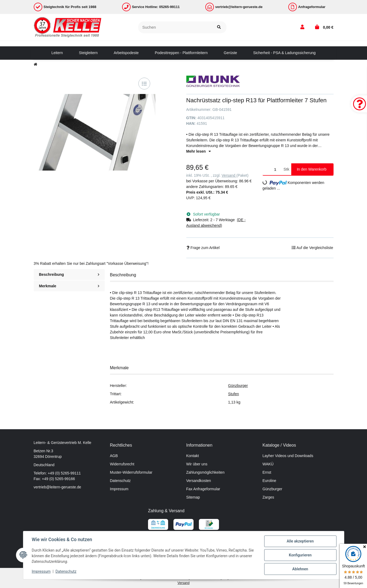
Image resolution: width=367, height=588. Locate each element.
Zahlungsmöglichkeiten (205, 472)
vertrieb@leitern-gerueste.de (58, 487)
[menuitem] (57, 53)
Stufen (233, 394)
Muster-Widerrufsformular (131, 472)
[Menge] (272, 169)
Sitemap (193, 497)
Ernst (267, 472)
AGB (114, 456)
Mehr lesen (199, 151)
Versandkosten (199, 481)
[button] (302, 27)
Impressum (119, 489)
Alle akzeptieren (300, 541)
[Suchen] (175, 27)
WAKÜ (268, 464)
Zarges (268, 497)
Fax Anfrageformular (203, 489)
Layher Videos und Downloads (288, 456)
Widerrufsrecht (122, 464)
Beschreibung (69, 274)
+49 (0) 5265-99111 (64, 473)
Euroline (269, 481)
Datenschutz (120, 481)
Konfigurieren (300, 555)
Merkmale (69, 286)
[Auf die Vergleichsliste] (144, 84)
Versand (229, 175)
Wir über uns (197, 464)
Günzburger (238, 386)
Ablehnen (300, 569)
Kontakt (193, 456)
